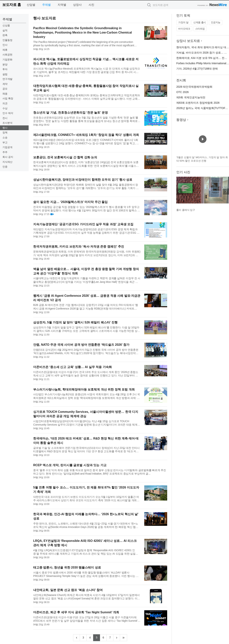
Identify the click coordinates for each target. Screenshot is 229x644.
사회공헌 (7, 55)
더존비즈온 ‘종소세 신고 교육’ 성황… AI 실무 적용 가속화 (73, 367)
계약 (5, 84)
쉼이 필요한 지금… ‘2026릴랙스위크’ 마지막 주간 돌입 (70, 202)
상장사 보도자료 (188, 41)
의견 (5, 103)
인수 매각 (8, 113)
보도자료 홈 (12, 5)
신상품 (6, 25)
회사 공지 (8, 157)
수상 (5, 108)
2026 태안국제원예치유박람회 (194, 87)
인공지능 (216, 22)
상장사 (77, 5)
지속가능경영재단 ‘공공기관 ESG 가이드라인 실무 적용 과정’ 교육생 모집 (83, 224)
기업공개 (7, 147)
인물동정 (7, 40)
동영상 (181, 120)
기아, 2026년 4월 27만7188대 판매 (197, 69)
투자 (5, 69)
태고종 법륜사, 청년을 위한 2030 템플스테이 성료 (67, 567)
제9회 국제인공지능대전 (191, 97)
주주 (5, 152)
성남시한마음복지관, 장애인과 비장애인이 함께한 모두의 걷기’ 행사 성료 (83, 180)
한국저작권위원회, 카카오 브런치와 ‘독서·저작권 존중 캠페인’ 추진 (79, 247)
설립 (5, 74)
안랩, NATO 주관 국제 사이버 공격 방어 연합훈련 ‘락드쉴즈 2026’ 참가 (81, 345)
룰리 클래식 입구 (186, 210)
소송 (5, 138)
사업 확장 (8, 98)
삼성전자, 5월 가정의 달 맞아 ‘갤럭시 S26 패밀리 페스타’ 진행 (75, 322)
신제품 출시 (200, 22)
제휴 (5, 50)
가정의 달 (183, 22)
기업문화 (7, 60)
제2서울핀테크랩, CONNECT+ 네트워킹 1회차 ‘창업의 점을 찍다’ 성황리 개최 (86, 135)
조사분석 (7, 123)
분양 (5, 65)
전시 (5, 118)
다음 (226, 192)
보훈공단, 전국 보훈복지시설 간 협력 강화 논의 (65, 157)
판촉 (5, 35)
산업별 (31, 5)
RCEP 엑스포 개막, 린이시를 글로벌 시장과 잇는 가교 (70, 465)
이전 (179, 192)
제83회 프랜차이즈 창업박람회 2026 (198, 103)
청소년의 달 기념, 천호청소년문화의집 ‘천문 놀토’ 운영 (71, 113)
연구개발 (7, 79)
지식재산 (7, 162)
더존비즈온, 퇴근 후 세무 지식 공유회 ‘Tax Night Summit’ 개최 (76, 612)
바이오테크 (184, 29)
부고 (5, 142)
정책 (5, 133)
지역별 (62, 5)
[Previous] (77, 638)
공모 (5, 89)
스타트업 (200, 29)
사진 (91, 5)
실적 (5, 30)
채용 (5, 94)
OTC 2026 (183, 92)
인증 (5, 167)
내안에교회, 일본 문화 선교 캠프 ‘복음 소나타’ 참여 (68, 590)
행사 (5, 128)
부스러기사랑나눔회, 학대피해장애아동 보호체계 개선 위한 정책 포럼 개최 (84, 389)
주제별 (46, 5)
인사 (5, 45)
